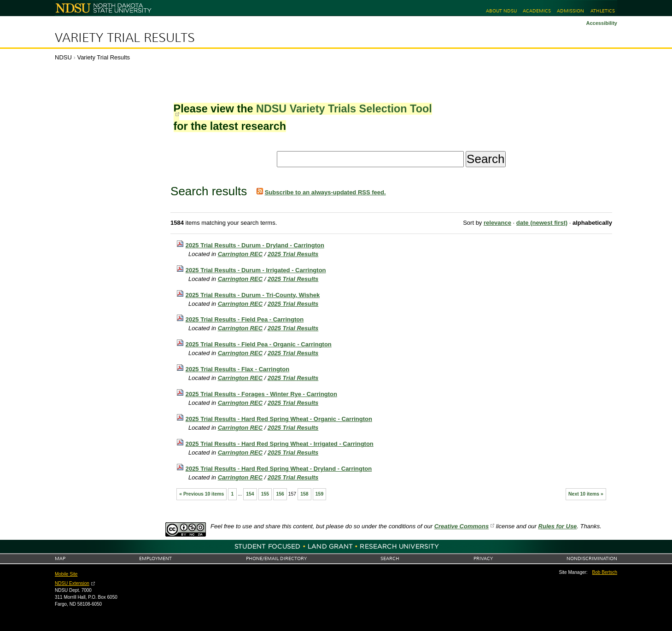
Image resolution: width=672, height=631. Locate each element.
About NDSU (501, 11)
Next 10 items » (586, 494)
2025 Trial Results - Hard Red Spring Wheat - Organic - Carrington (279, 419)
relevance (497, 223)
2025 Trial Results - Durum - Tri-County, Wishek (253, 295)
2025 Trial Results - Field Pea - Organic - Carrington (259, 344)
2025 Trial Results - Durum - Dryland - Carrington (255, 245)
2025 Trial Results (293, 254)
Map (60, 558)
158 (304, 494)
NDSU (63, 57)
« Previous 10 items (202, 494)
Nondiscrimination (592, 558)
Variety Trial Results (125, 38)
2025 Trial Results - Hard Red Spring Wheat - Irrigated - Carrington (280, 444)
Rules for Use (558, 526)
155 (265, 494)
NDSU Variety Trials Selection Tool (344, 109)
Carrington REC (240, 254)
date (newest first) (542, 223)
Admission (570, 11)
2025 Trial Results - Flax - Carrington (237, 369)
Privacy (483, 558)
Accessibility (602, 23)
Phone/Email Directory (276, 558)
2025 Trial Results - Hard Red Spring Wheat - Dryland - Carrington (279, 469)
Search (390, 558)
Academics (537, 11)
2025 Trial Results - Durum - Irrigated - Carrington (256, 270)
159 (319, 494)
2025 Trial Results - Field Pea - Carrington (245, 319)
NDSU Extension (72, 583)
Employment (155, 558)
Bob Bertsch (605, 572)
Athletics (603, 11)
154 (250, 494)
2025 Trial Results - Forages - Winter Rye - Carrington (261, 394)
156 (280, 494)
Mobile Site (66, 574)
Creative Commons (462, 526)
